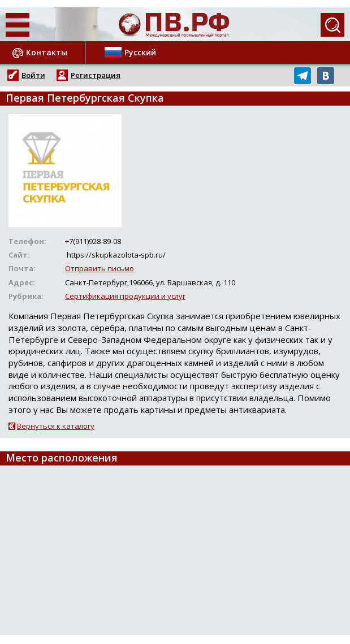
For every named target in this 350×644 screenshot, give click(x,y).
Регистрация (96, 75)
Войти (33, 75)
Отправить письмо (100, 268)
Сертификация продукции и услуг (125, 296)
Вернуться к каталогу (56, 426)
